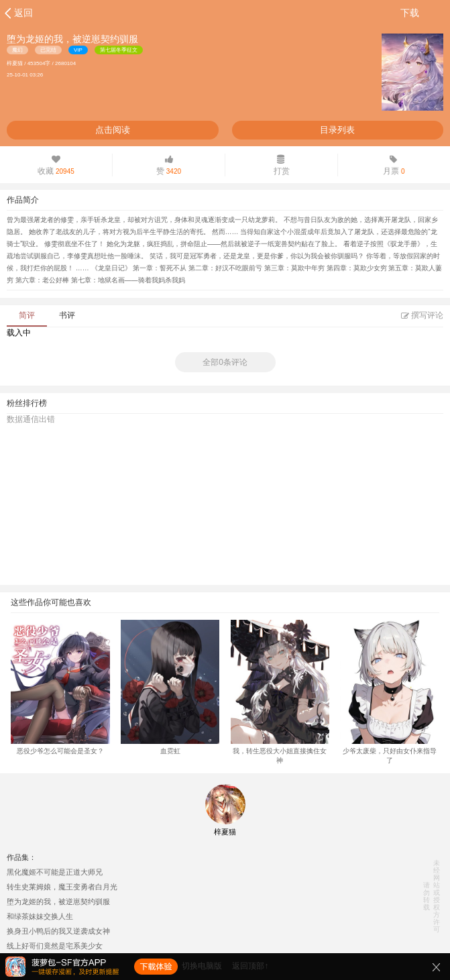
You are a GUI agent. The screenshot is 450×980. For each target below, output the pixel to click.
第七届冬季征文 (119, 50)
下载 (410, 13)
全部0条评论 (225, 362)
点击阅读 (113, 130)
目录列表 (337, 130)
